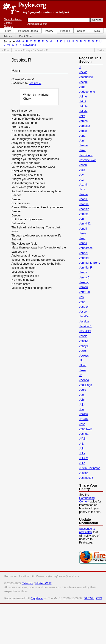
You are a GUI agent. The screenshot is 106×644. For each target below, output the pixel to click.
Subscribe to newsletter (87, 530)
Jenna (83, 243)
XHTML (89, 598)
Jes (81, 297)
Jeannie (84, 209)
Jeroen (84, 287)
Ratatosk (27, 583)
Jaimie (83, 106)
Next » (100, 50)
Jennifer (84, 258)
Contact (8, 23)
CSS (99, 598)
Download (30, 45)
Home (17, 50)
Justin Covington (90, 468)
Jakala (83, 111)
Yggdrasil (37, 598)
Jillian (83, 365)
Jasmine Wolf (88, 160)
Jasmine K (86, 155)
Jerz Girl (84, 292)
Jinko (82, 370)
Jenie (83, 233)
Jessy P (84, 346)
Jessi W (84, 316)
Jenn (82, 238)
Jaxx (82, 170)
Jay (81, 175)
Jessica (84, 322)
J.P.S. (83, 439)
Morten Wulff (43, 583)
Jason (83, 165)
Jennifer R (86, 268)
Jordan (84, 414)
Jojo (82, 405)
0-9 (18, 41)
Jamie (83, 131)
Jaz (81, 180)
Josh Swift (86, 429)
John (82, 400)
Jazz (82, 189)
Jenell (83, 229)
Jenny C (84, 278)
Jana (82, 136)
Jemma (84, 214)
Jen (81, 219)
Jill (81, 360)
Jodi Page (85, 385)
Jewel (83, 351)
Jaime (83, 97)
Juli (81, 449)
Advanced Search (38, 24)
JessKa (84, 341)
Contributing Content (87, 500)
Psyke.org (36, 8)
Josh (82, 424)
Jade (82, 87)
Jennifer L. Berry (90, 263)
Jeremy (84, 282)
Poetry (26, 50)
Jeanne (84, 204)
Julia (82, 453)
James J (84, 126)
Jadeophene (87, 92)
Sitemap (8, 26)
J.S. (82, 444)
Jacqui (83, 82)
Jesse (83, 312)
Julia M (84, 458)
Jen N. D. (85, 224)
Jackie (83, 72)
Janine (83, 145)
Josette (84, 419)
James (83, 121)
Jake (82, 116)
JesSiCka (85, 331)
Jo (81, 375)
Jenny (83, 272)
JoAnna (84, 380)
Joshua (84, 434)
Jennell (84, 253)
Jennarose (86, 248)
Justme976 (86, 478)
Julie (82, 463)
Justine (84, 473)
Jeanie (83, 194)
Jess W (84, 307)
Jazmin (84, 185)
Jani (82, 141)
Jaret (82, 150)
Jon (81, 409)
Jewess (84, 356)
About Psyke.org (13, 19)
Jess (82, 302)
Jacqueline (86, 77)
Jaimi (82, 101)
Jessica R (35, 83)
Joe (81, 395)
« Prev (6, 50)
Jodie (83, 390)
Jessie (83, 336)
